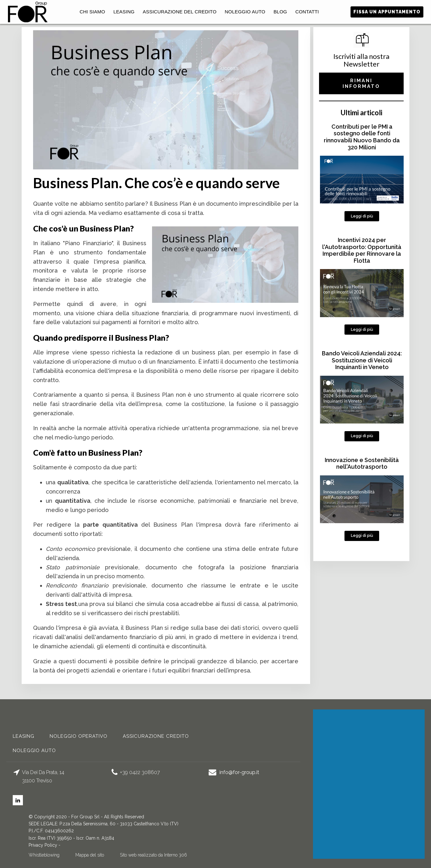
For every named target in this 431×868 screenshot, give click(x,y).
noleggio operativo (79, 736)
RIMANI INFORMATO (361, 83)
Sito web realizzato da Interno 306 (153, 855)
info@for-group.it (239, 772)
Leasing (124, 12)
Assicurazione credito (156, 736)
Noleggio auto (245, 12)
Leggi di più (362, 216)
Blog (280, 12)
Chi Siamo (92, 12)
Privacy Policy (43, 845)
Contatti (307, 12)
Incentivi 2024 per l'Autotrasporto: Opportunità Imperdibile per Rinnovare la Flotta (362, 250)
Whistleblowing (44, 855)
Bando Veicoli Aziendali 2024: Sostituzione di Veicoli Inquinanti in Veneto (362, 360)
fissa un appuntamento (387, 12)
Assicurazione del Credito (180, 12)
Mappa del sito (90, 855)
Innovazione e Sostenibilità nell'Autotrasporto (362, 463)
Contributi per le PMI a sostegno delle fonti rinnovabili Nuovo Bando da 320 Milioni (362, 137)
